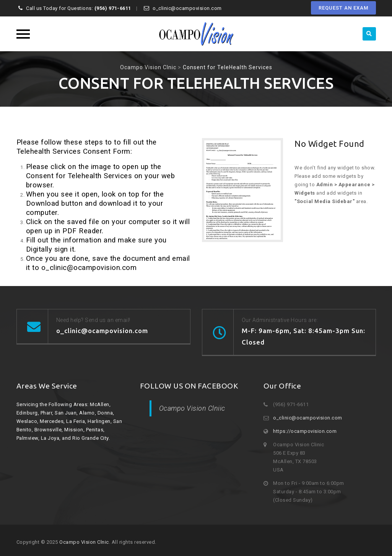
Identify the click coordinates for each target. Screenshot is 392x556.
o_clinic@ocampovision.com (308, 418)
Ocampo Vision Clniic (192, 408)
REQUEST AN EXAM (343, 8)
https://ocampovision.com (305, 431)
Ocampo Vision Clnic (84, 542)
